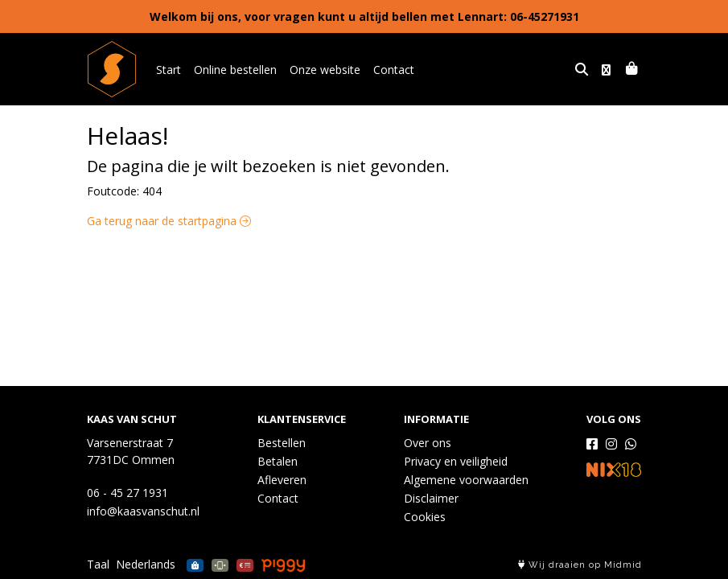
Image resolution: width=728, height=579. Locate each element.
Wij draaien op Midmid (580, 565)
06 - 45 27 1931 (128, 493)
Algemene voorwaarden (466, 480)
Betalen (278, 461)
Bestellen (282, 443)
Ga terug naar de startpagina (169, 221)
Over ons (428, 443)
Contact (394, 70)
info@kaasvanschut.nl (143, 511)
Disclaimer (431, 498)
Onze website (325, 70)
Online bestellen (235, 70)
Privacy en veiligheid (456, 461)
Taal (98, 564)
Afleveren (282, 480)
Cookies (425, 517)
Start (169, 70)
